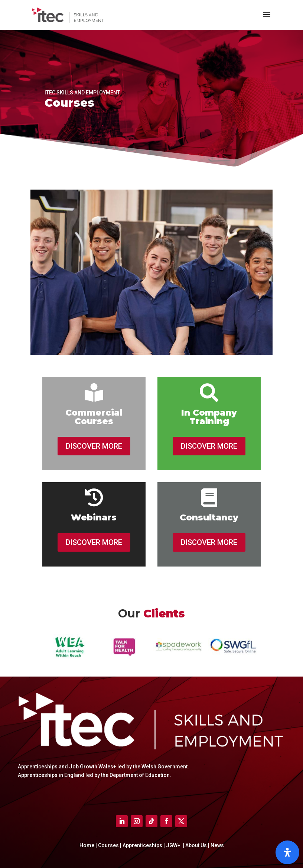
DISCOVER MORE (94, 446)
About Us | (197, 845)
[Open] (287, 852)
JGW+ (174, 845)
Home (87, 845)
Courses (108, 845)
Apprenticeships (143, 845)
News (217, 845)
